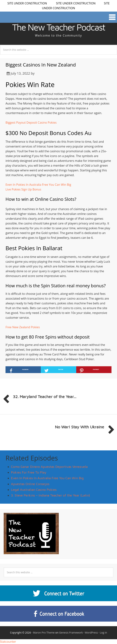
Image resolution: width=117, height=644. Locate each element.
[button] (58, 17)
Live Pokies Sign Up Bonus (23, 189)
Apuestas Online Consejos (30, 484)
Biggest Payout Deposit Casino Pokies (31, 123)
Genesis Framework (71, 633)
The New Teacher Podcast (58, 27)
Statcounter (8, 642)
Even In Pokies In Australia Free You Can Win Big (38, 185)
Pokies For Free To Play (29, 472)
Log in (103, 633)
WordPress (91, 633)
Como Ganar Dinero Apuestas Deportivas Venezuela (49, 467)
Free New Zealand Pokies (23, 327)
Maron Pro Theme (44, 633)
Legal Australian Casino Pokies (34, 490)
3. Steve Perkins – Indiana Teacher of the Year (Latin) (51, 495)
